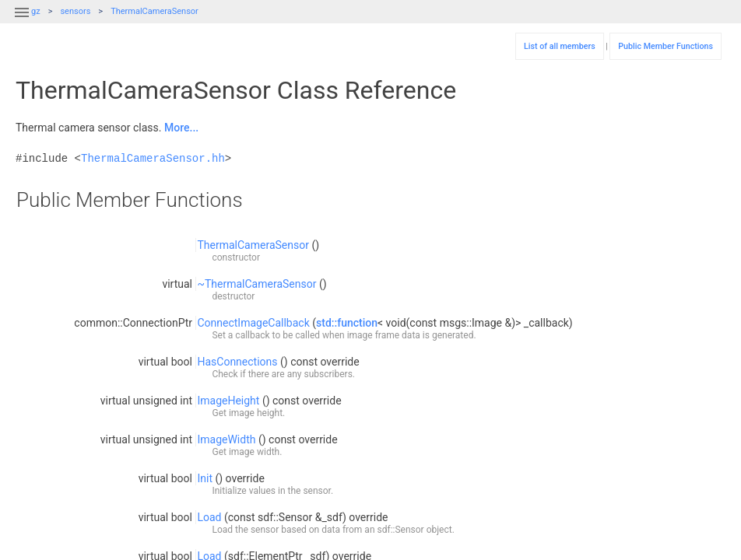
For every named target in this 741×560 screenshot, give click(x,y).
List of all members (560, 46)
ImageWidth (226, 439)
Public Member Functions (665, 46)
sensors (75, 11)
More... (181, 128)
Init (205, 478)
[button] (22, 22)
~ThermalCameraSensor (256, 284)
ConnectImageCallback (253, 323)
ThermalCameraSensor (155, 11)
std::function (347, 323)
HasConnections (237, 362)
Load (209, 517)
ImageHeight (228, 401)
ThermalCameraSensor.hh (153, 158)
